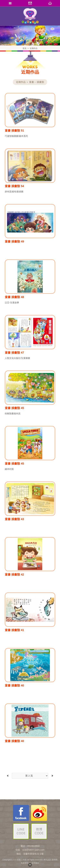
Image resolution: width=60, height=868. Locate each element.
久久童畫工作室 (30, 16)
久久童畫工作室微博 (39, 813)
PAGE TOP (30, 865)
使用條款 (35, 863)
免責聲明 (25, 863)
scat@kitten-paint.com (33, 850)
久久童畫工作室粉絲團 (21, 813)
